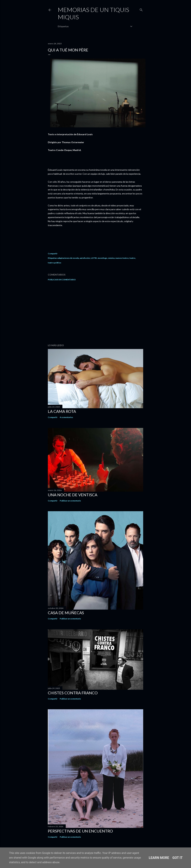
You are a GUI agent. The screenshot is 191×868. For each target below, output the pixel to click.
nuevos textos (122, 258)
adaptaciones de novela (68, 258)
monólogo (103, 258)
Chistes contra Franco (73, 693)
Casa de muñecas (66, 613)
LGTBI (94, 258)
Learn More (159, 858)
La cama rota (62, 411)
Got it (178, 858)
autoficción (85, 258)
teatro (132, 258)
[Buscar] (141, 9)
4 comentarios (66, 417)
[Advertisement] (95, 312)
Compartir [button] (53, 254)
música (111, 258)
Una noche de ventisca (73, 495)
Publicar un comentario (62, 280)
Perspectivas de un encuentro (80, 831)
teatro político (55, 263)
